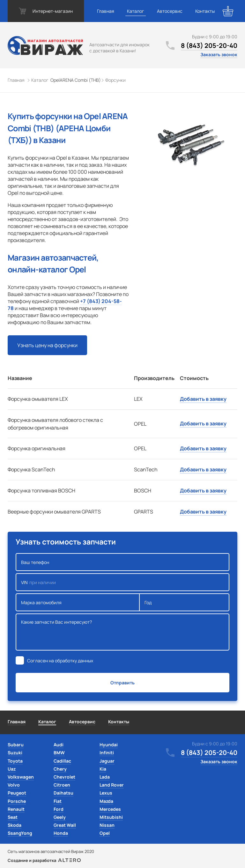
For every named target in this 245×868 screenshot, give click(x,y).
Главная (106, 11)
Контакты (205, 11)
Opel (105, 833)
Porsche (17, 801)
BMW (59, 753)
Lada (105, 777)
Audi (59, 745)
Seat (13, 817)
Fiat (58, 801)
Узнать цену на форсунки (47, 345)
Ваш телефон (122, 562)
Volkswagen (21, 777)
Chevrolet (64, 777)
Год (184, 602)
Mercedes (110, 809)
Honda (61, 833)
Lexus (106, 793)
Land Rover (112, 785)
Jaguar (107, 761)
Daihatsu (63, 793)
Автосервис (170, 11)
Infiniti (107, 753)
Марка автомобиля (78, 602)
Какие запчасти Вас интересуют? (122, 632)
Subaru (16, 745)
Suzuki (15, 753)
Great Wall (65, 825)
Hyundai (109, 745)
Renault (16, 809)
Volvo (14, 785)
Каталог (136, 11)
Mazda (106, 801)
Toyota (15, 761)
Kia (103, 769)
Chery (60, 769)
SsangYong (20, 833)
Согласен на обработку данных (60, 661)
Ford (59, 809)
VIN (122, 582)
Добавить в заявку (203, 399)
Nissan (107, 825)
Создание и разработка (44, 860)
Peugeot (17, 793)
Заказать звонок (219, 54)
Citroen (62, 785)
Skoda (15, 825)
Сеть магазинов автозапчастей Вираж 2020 (51, 851)
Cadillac (62, 761)
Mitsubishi (111, 817)
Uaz (12, 769)
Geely (60, 817)
